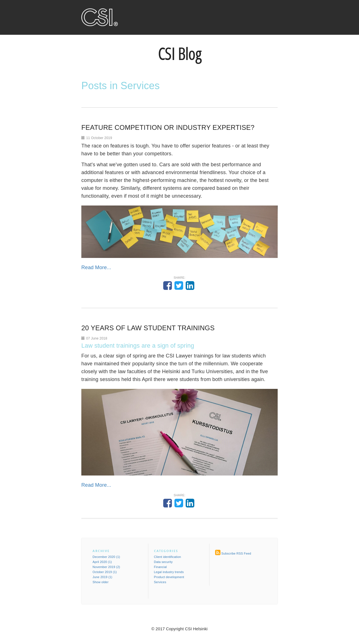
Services (160, 582)
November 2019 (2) (106, 567)
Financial (160, 567)
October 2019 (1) (105, 572)
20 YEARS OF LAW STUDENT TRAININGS (148, 328)
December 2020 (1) (106, 557)
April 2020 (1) (102, 562)
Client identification (168, 557)
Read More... (96, 267)
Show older (101, 582)
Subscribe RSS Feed (236, 553)
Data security (163, 562)
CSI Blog (179, 54)
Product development (169, 577)
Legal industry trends (169, 572)
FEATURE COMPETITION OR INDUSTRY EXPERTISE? (168, 127)
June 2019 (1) (102, 577)
